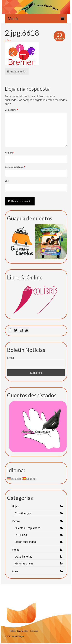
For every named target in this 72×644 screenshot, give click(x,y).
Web (7, 181)
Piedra (16, 521)
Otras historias (23, 557)
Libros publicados (25, 542)
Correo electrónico (15, 167)
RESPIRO (21, 535)
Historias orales (24, 563)
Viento (16, 550)
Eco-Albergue (23, 513)
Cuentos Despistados (28, 528)
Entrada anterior (17, 71)
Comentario (11, 110)
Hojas (15, 506)
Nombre (10, 153)
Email (10, 358)
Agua (15, 571)
